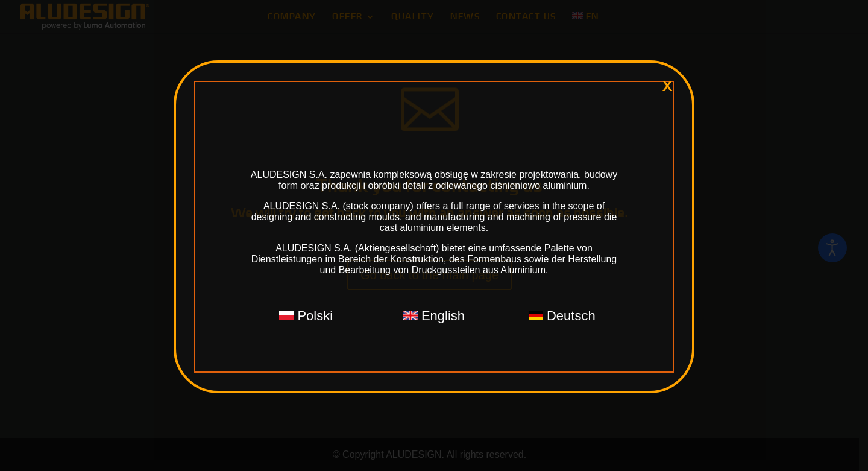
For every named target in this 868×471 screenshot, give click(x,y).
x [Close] (667, 86)
